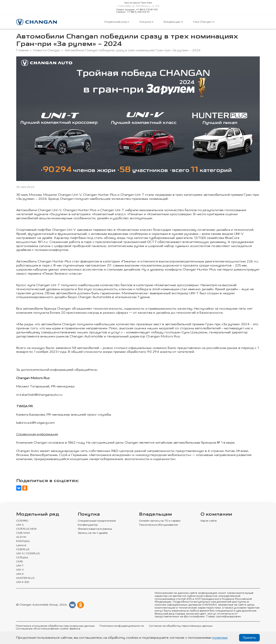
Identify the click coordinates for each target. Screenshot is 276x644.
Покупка (146, 22)
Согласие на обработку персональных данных (181, 626)
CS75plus (22, 558)
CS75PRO (22, 521)
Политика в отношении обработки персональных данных (55, 626)
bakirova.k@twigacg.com (36, 423)
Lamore (21, 545)
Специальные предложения (97, 521)
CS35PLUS (23, 550)
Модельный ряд (117, 22)
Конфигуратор (88, 525)
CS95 (20, 562)
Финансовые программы (95, 529)
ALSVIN (21, 537)
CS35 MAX (23, 533)
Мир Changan (204, 22)
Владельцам (173, 22)
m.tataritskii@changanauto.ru (39, 395)
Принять (249, 638)
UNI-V (20, 570)
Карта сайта (209, 521)
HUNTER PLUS (25, 578)
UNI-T (20, 566)
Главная (22, 50)
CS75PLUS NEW (26, 529)
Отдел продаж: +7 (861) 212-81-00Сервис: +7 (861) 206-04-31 (137, 11)
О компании (216, 514)
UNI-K (20, 574)
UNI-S (20, 525)
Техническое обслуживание (158, 525)
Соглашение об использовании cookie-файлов (48, 629)
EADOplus (23, 541)
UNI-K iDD (23, 582)
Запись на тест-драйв (93, 533)
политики (220, 638)
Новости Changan (47, 50)
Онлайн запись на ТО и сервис (160, 521)
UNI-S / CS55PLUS (28, 554)
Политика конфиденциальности (122, 626)
